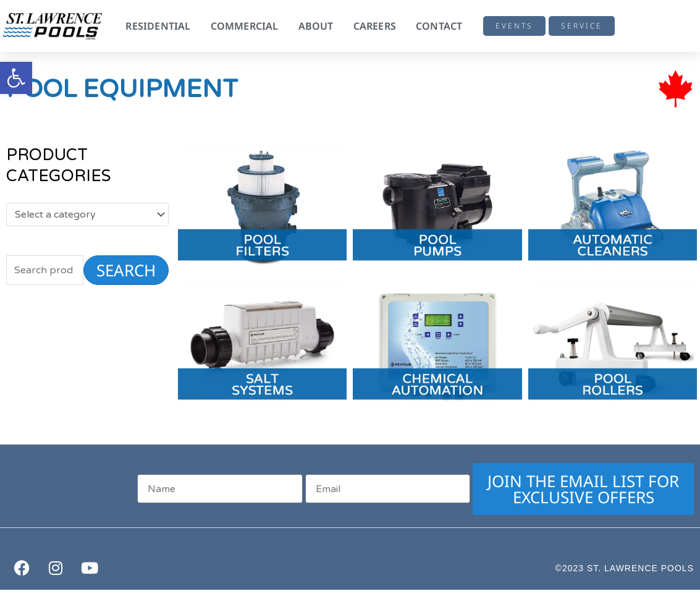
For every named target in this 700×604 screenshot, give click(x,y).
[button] (16, 78)
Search (126, 270)
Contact (439, 26)
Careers (375, 26)
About (316, 26)
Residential (158, 26)
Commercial (245, 26)
